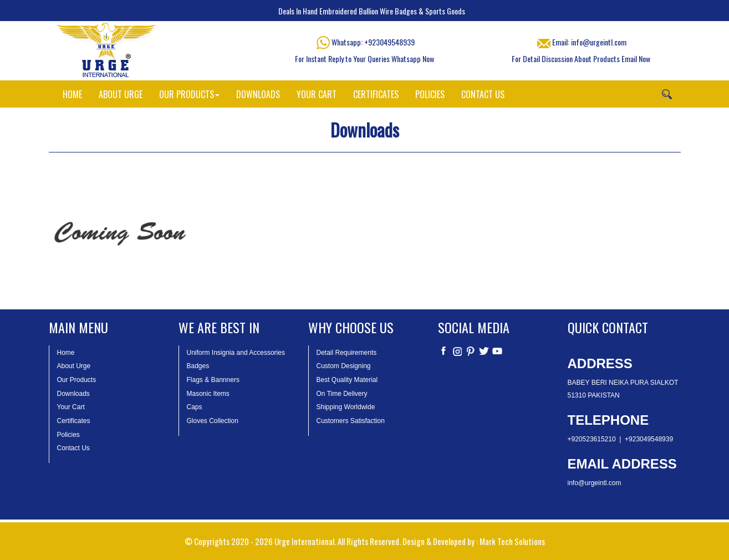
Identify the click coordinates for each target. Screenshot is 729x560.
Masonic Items (208, 394)
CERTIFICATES (376, 94)
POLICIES (430, 94)
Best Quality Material (347, 380)
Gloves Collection (213, 421)
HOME (72, 94)
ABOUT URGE (121, 94)
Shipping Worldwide (346, 407)
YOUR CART (317, 94)
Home (66, 353)
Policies (68, 435)
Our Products (77, 380)
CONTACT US (483, 94)
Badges (198, 366)
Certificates (74, 421)
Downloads (73, 394)
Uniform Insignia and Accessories (236, 353)
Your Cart (71, 407)
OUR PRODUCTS (189, 94)
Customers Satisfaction (351, 421)
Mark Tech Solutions (512, 541)
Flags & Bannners (213, 380)
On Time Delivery (342, 394)
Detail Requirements (347, 353)
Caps (195, 407)
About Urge (74, 366)
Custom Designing (344, 366)
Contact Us (73, 448)
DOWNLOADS (258, 94)
